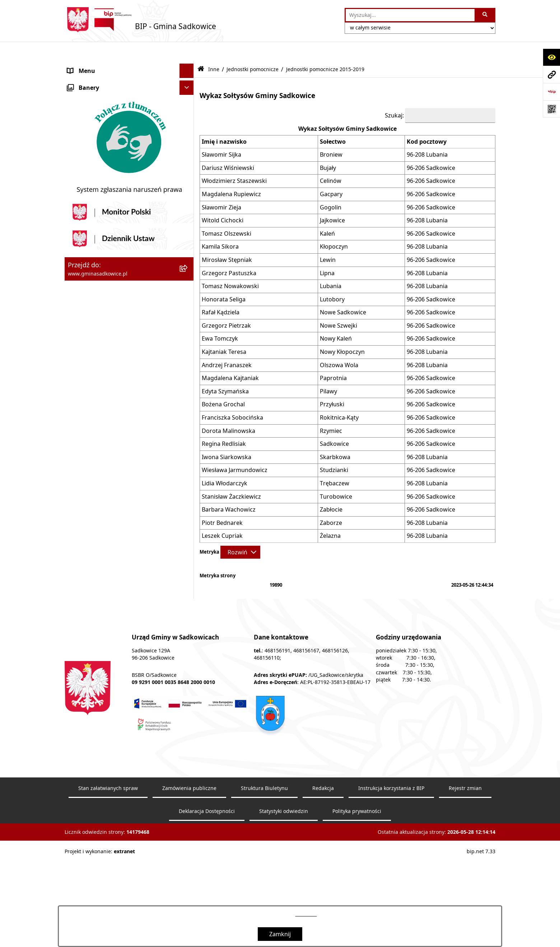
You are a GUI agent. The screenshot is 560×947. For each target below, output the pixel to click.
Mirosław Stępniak (227, 240)
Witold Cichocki (223, 201)
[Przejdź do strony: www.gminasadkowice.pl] (551, 74)
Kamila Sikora (220, 227)
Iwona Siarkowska (227, 437)
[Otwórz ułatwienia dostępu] (551, 57)
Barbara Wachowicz (229, 490)
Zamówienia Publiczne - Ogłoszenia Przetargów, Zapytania (115, 128)
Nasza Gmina (85, 66)
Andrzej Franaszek (227, 345)
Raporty (78, 537)
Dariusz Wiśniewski (228, 148)
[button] (188, 66)
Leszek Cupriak (222, 516)
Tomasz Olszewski (227, 214)
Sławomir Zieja (221, 188)
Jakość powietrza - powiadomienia (114, 270)
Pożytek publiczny (92, 146)
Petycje (77, 479)
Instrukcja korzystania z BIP (105, 494)
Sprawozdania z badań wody (106, 255)
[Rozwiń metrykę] (240, 532)
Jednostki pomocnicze (253, 49)
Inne (74, 313)
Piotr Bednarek (222, 503)
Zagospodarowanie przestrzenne (113, 212)
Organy (78, 80)
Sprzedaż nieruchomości (101, 175)
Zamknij (280, 934)
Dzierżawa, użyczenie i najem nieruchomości (107, 194)
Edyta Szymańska (225, 371)
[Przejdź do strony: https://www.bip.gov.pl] (551, 92)
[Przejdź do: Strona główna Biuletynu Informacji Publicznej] (201, 50)
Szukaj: (394, 96)
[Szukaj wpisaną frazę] (486, 15)
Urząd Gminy (85, 94)
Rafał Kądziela (221, 293)
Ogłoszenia (83, 241)
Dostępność (84, 522)
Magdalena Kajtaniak (230, 359)
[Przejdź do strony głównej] (140, 20)
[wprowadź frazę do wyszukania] (410, 15)
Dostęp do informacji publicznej (111, 465)
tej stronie (306, 914)
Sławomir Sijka (221, 135)
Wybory (78, 299)
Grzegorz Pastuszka (229, 253)
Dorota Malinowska (228, 411)
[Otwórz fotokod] (551, 109)
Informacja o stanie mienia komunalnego (123, 161)
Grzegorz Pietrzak (226, 306)
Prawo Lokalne (88, 109)
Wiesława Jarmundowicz (235, 451)
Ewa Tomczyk (220, 319)
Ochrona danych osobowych (106, 284)
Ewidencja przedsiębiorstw (104, 227)
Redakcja (80, 508)
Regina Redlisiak (224, 424)
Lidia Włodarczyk (225, 463)
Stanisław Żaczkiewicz (231, 477)
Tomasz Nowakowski (230, 267)
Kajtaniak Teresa (224, 332)
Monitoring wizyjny (94, 551)
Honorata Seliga (224, 280)
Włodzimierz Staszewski (234, 161)
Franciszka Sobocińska (232, 398)
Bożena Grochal (223, 385)
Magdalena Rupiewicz (231, 174)
